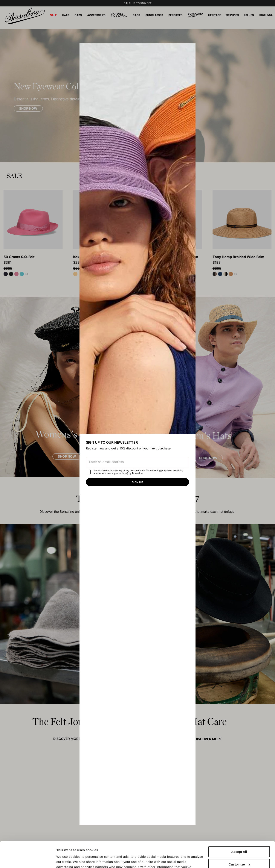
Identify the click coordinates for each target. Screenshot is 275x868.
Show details (66, 860)
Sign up (137, 482)
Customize (239, 840)
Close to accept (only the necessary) (239, 854)
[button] (191, 48)
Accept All (239, 827)
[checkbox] (88, 472)
